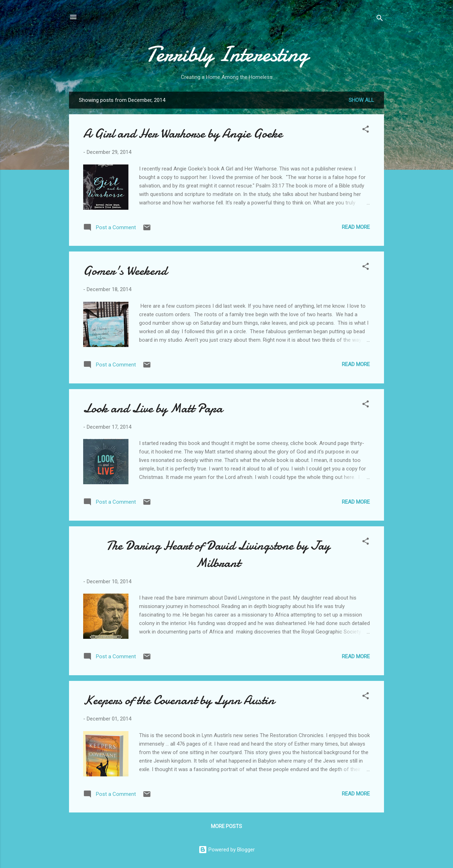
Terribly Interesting (227, 54)
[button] (366, 130)
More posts (226, 826)
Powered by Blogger (227, 850)
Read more (356, 227)
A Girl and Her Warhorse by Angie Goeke (183, 134)
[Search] (380, 19)
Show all (361, 100)
